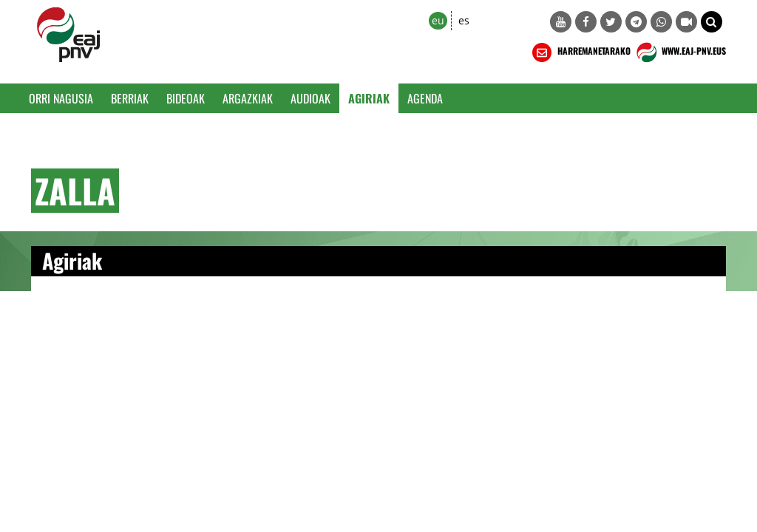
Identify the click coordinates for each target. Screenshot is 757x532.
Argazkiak (248, 98)
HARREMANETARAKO (580, 52)
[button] (712, 22)
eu (438, 20)
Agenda (425, 98)
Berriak (130, 98)
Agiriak (369, 98)
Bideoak (186, 98)
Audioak (310, 98)
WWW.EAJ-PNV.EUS (680, 52)
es (464, 20)
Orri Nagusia (61, 98)
